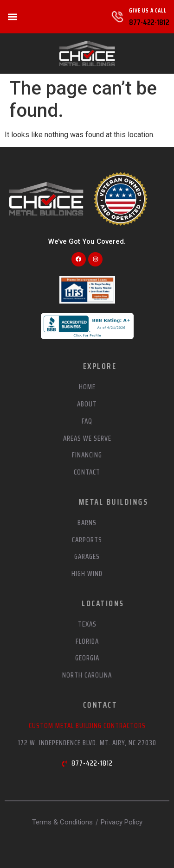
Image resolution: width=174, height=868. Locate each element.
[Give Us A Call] (117, 17)
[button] (12, 17)
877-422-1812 (149, 22)
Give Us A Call (148, 10)
